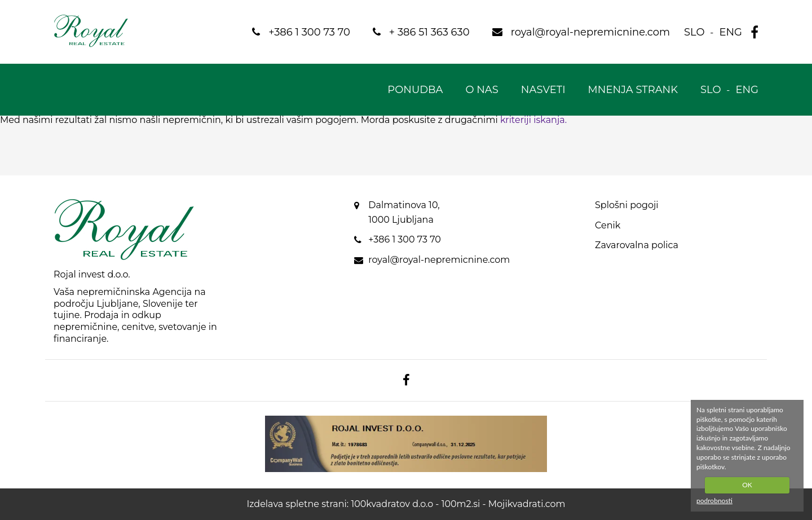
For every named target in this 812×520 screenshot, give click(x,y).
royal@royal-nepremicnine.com (439, 260)
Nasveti (543, 90)
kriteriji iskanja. (533, 120)
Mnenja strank (633, 90)
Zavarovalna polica (637, 245)
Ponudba (415, 90)
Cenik (608, 225)
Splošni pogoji (627, 205)
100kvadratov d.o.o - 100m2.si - (419, 504)
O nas (482, 90)
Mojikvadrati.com (527, 504)
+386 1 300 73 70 (405, 239)
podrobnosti (714, 501)
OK (747, 485)
